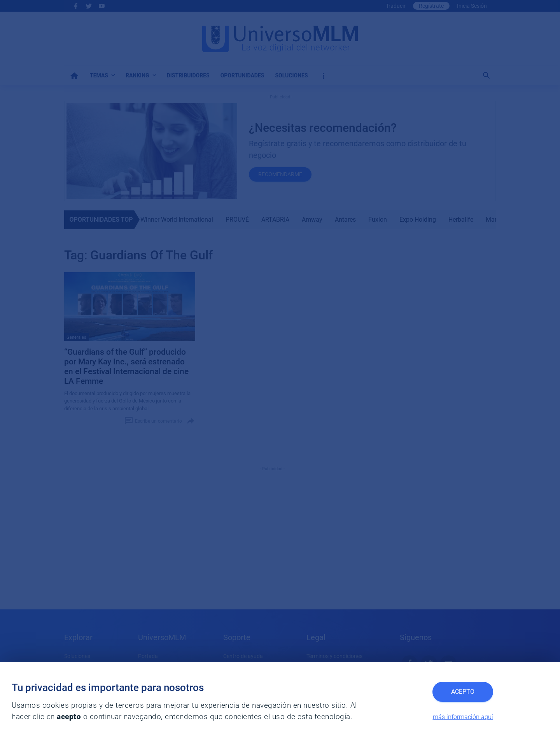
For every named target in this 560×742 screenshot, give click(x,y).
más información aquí (463, 717)
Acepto (463, 692)
